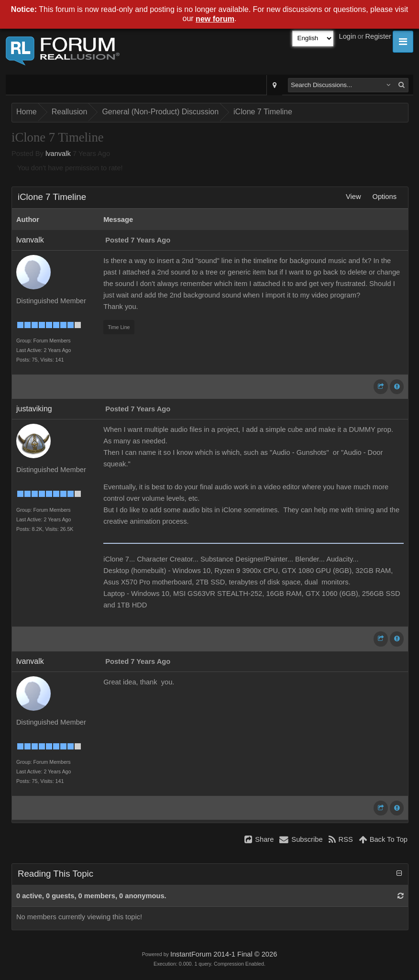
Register (378, 36)
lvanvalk (58, 154)
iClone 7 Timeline (263, 112)
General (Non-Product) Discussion (160, 112)
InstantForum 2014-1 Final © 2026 (224, 954)
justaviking (34, 409)
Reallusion (70, 112)
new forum (215, 19)
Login (348, 36)
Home (27, 112)
